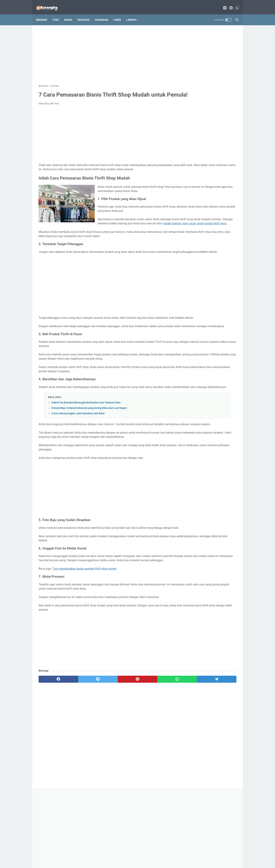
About (109, 855)
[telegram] (158, 739)
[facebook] (52, 739)
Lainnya (134, 14)
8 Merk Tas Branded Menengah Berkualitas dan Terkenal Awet (86, 445)
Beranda (44, 14)
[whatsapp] (131, 739)
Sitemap (132, 855)
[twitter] (78, 739)
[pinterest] (105, 739)
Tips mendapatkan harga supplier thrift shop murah (84, 628)
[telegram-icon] (229, 4)
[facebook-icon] (222, 4)
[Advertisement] (105, 50)
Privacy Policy (162, 855)
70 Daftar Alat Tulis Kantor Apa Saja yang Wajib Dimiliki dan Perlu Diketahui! (209, 152)
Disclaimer (146, 855)
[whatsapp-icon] (235, 4)
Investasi (86, 14)
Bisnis (71, 14)
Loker (120, 14)
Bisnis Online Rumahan (142, 863)
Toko (58, 14)
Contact (120, 855)
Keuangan (104, 14)
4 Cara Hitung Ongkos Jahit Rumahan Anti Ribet (78, 456)
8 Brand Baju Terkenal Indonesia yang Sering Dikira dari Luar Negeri (89, 451)
